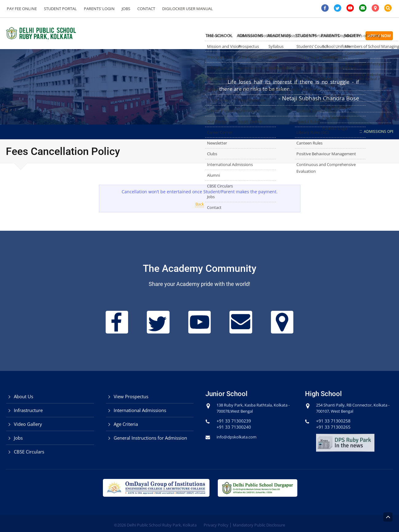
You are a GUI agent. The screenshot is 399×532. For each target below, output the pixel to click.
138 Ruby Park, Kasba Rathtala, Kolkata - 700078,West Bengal (248, 408)
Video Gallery (28, 424)
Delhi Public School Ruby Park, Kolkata (162, 525)
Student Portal (59, 9)
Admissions (207, 35)
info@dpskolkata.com (239, 437)
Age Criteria (126, 424)
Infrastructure (28, 410)
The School (168, 35)
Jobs (122, 9)
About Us (23, 396)
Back (199, 204)
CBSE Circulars (29, 452)
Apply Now (379, 36)
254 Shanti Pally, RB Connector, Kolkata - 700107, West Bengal (348, 408)
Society (346, 35)
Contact (141, 9)
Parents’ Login (96, 9)
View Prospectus (131, 396)
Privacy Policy (216, 525)
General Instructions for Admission (150, 438)
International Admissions (140, 410)
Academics (246, 35)
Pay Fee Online (21, 9)
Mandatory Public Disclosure (259, 525)
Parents (315, 35)
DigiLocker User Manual (181, 9)
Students (282, 35)
